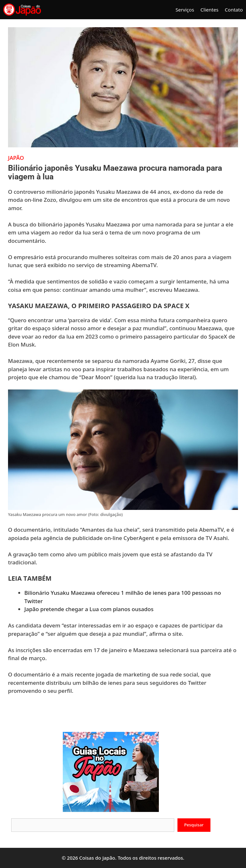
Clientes (209, 10)
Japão (16, 158)
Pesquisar (194, 825)
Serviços (185, 10)
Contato (234, 10)
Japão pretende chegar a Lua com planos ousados (89, 609)
